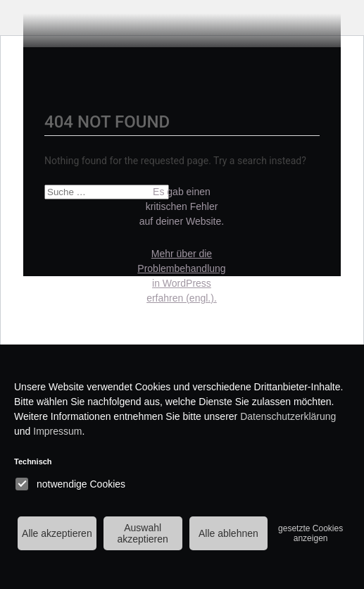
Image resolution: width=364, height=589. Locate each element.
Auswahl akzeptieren (142, 533)
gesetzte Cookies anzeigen (310, 533)
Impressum (57, 431)
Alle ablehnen (228, 533)
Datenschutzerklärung (288, 416)
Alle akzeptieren (57, 533)
